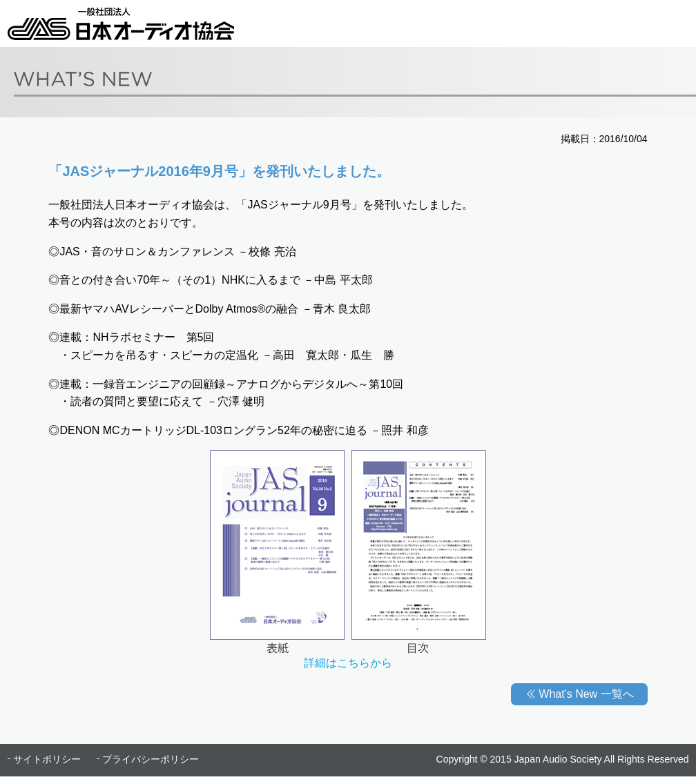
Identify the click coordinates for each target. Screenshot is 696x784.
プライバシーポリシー (151, 759)
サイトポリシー (47, 759)
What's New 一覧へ (586, 694)
